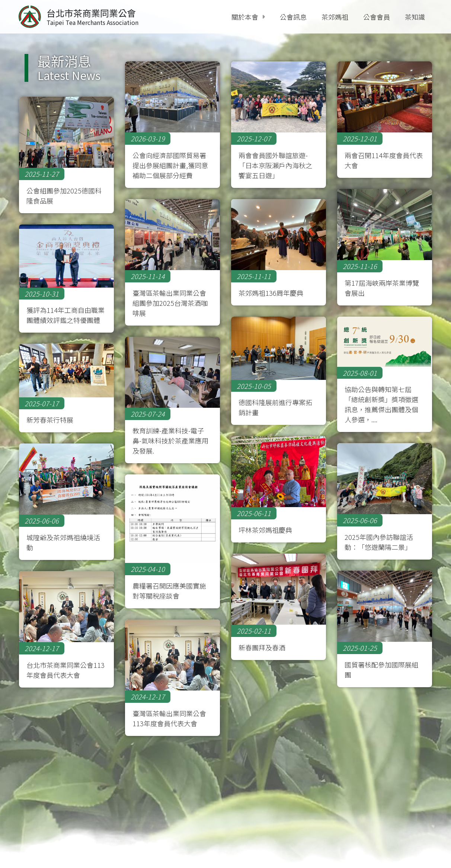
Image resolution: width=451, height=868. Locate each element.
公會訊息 (293, 17)
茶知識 (415, 17)
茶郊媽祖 (335, 17)
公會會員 (377, 17)
